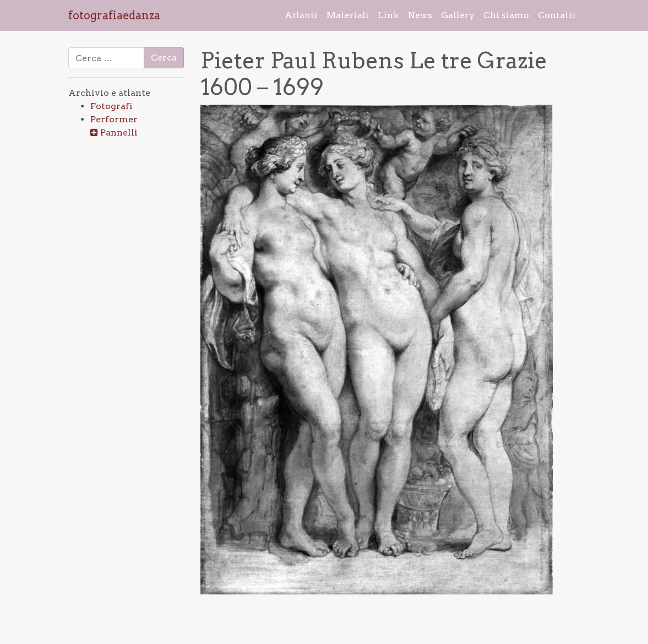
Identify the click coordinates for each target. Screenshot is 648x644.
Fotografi (111, 106)
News (420, 15)
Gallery (458, 15)
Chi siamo (506, 15)
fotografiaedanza (114, 15)
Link (388, 15)
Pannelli (119, 132)
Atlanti (301, 15)
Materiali (348, 15)
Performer (114, 119)
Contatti (557, 15)
